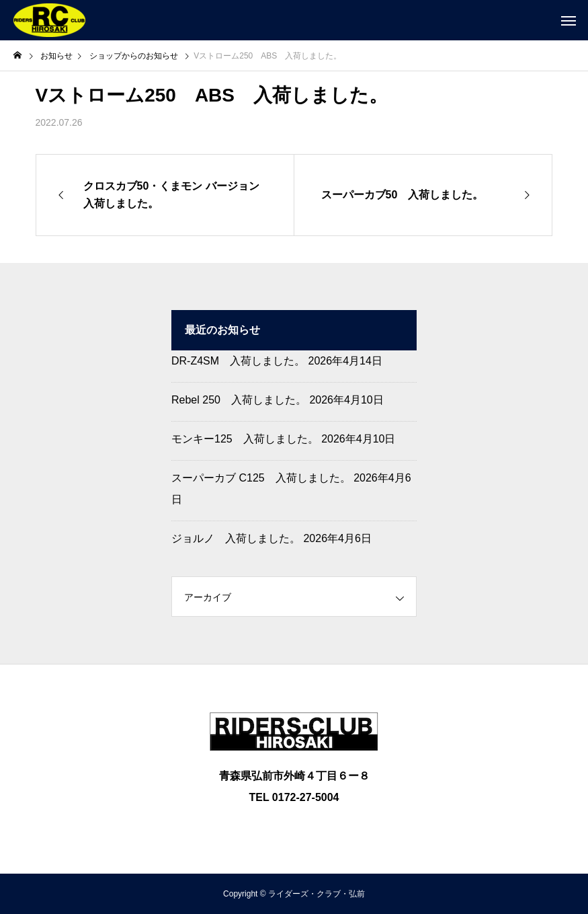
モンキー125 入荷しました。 (245, 439)
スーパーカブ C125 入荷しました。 (261, 478)
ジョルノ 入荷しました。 (236, 538)
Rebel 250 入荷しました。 (239, 400)
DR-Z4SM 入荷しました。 (238, 361)
